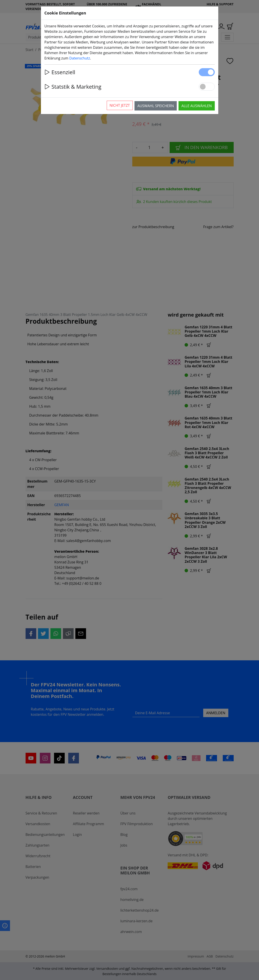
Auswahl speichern (156, 106)
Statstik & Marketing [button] (73, 87)
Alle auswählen (197, 106)
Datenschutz (80, 58)
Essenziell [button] (60, 72)
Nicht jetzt (120, 105)
